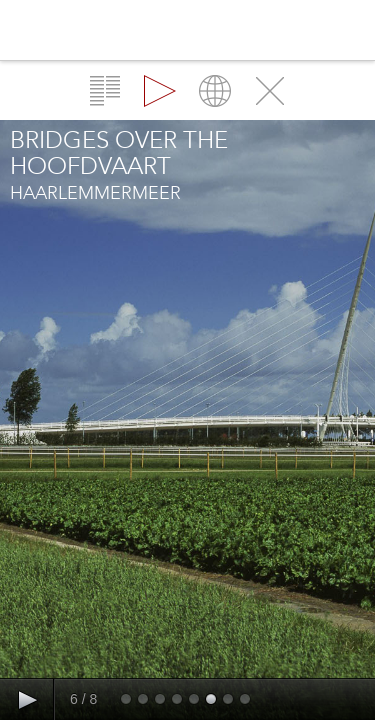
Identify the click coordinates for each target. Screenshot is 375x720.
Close (270, 91)
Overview (105, 91)
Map (215, 91)
